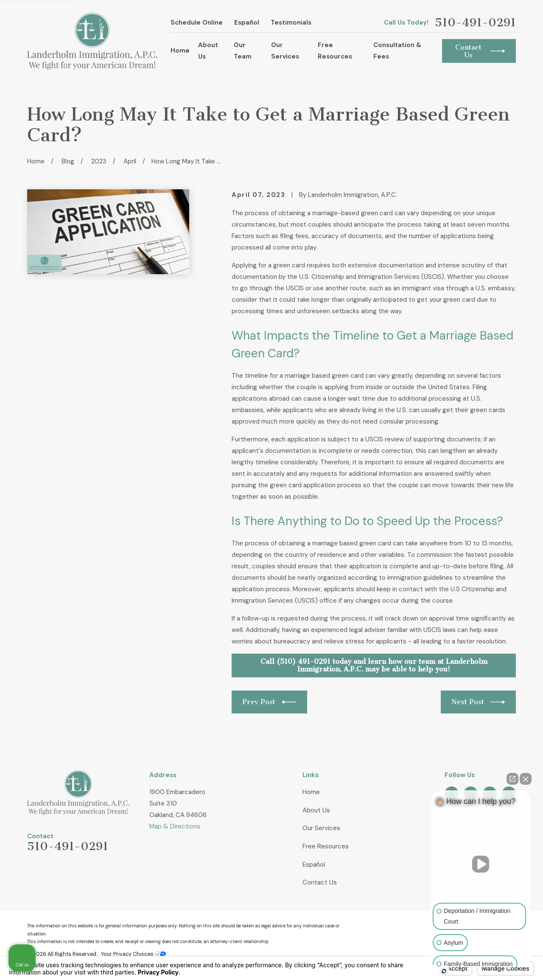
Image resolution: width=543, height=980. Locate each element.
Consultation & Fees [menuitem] (397, 51)
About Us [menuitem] (208, 51)
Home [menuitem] (180, 51)
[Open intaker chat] (444, 971)
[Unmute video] (481, 864)
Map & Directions (175, 826)
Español (247, 22)
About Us (316, 810)
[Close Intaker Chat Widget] (526, 779)
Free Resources (326, 846)
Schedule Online (197, 22)
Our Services (321, 828)
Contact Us (320, 882)
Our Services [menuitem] (285, 51)
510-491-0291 (475, 23)
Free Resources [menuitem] (335, 51)
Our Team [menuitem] (243, 51)
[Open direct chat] (512, 779)
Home (311, 792)
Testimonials (291, 22)
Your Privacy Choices (133, 954)
